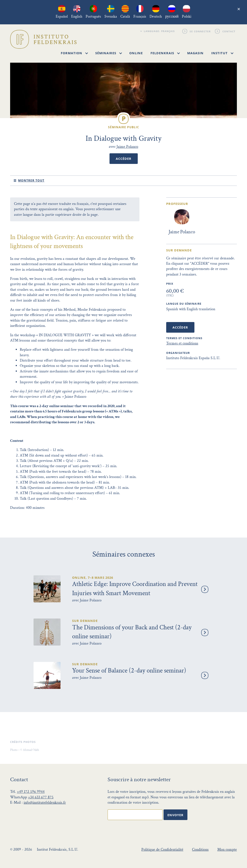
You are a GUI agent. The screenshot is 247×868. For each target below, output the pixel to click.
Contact (229, 31)
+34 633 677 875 (41, 797)
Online (136, 53)
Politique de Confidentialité (162, 850)
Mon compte (227, 850)
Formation (74, 53)
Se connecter (200, 31)
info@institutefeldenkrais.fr (45, 803)
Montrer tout (31, 180)
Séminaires (109, 53)
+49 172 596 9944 (31, 792)
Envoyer (175, 815)
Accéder (124, 159)
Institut (222, 53)
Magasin (195, 53)
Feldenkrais (165, 53)
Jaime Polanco (127, 147)
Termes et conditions (182, 343)
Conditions (200, 850)
